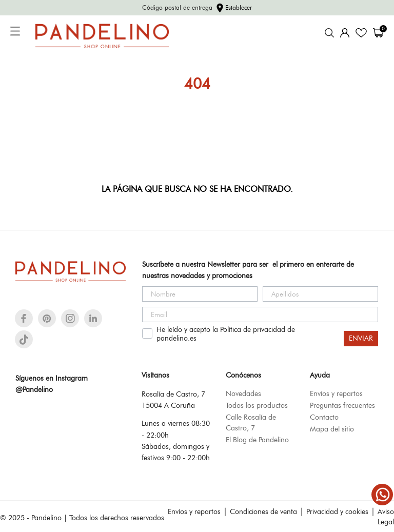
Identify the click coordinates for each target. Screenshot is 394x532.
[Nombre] (200, 294)
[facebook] (24, 318)
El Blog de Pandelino (257, 440)
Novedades (243, 393)
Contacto (324, 417)
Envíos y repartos (336, 393)
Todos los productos (257, 405)
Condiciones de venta (263, 511)
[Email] (260, 314)
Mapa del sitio (332, 429)
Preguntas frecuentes (342, 405)
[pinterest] (47, 318)
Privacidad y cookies (337, 511)
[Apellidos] (320, 294)
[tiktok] (24, 340)
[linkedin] (93, 318)
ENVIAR (361, 338)
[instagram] (70, 318)
